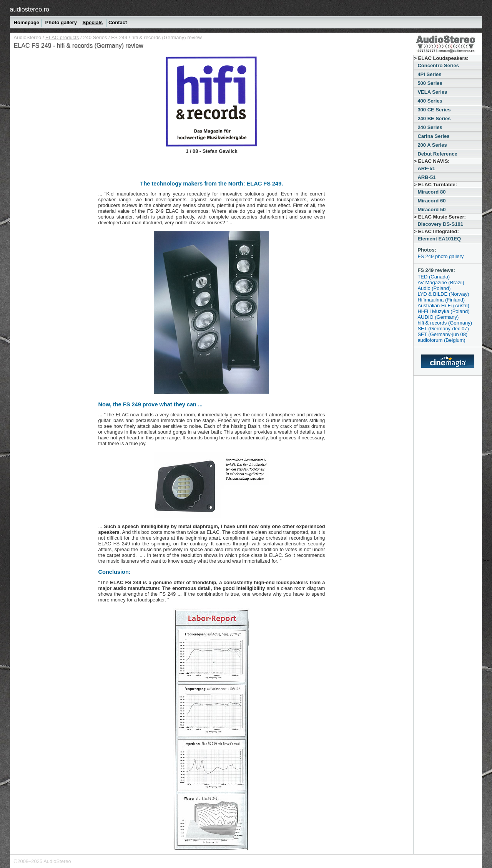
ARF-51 (426, 168)
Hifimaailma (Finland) (441, 300)
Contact (118, 22)
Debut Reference (437, 154)
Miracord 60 (431, 201)
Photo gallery (62, 22)
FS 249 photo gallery (440, 256)
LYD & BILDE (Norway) (443, 294)
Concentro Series (438, 65)
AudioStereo (28, 37)
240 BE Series (434, 118)
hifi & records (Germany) (445, 323)
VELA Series (432, 92)
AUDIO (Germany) (438, 317)
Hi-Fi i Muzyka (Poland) (443, 311)
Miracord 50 (431, 210)
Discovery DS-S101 (440, 224)
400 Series (430, 101)
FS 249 (119, 37)
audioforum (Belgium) (441, 340)
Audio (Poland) (434, 288)
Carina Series (433, 136)
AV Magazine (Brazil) (441, 282)
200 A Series (432, 145)
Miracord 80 (431, 192)
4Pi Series (429, 74)
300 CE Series (434, 110)
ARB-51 (426, 177)
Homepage (27, 22)
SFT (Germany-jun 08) (442, 334)
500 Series (430, 83)
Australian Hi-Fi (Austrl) (443, 306)
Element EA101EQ (439, 239)
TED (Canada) (434, 277)
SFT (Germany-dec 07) (443, 329)
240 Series (95, 37)
